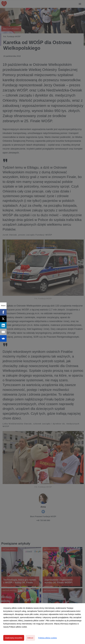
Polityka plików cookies (47, 638)
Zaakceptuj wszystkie (14, 638)
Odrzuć (30, 638)
